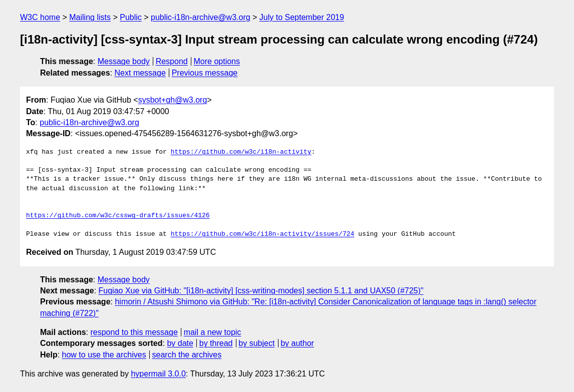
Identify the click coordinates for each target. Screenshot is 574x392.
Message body (124, 61)
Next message (140, 73)
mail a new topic (213, 332)
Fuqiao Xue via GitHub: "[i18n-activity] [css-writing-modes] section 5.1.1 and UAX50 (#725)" (261, 291)
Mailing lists (90, 17)
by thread (216, 343)
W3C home (40, 17)
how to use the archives (104, 355)
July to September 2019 (302, 17)
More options (217, 61)
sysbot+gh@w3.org (173, 100)
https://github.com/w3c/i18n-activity (241, 152)
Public (131, 17)
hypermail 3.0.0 (158, 374)
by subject (256, 343)
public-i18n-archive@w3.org (201, 17)
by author (297, 343)
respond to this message (134, 332)
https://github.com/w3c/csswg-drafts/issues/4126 (118, 216)
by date (180, 343)
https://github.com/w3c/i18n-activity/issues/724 (263, 234)
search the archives (187, 355)
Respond (172, 61)
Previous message (205, 73)
